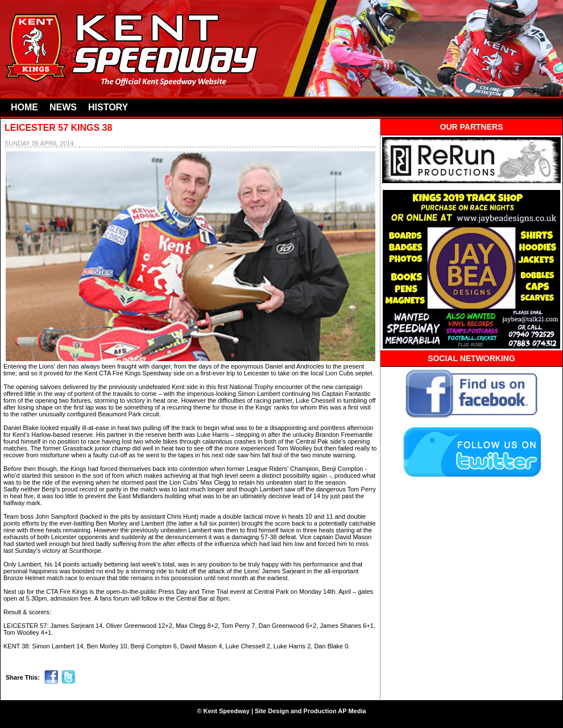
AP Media (352, 711)
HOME (24, 107)
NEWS (63, 107)
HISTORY (108, 107)
